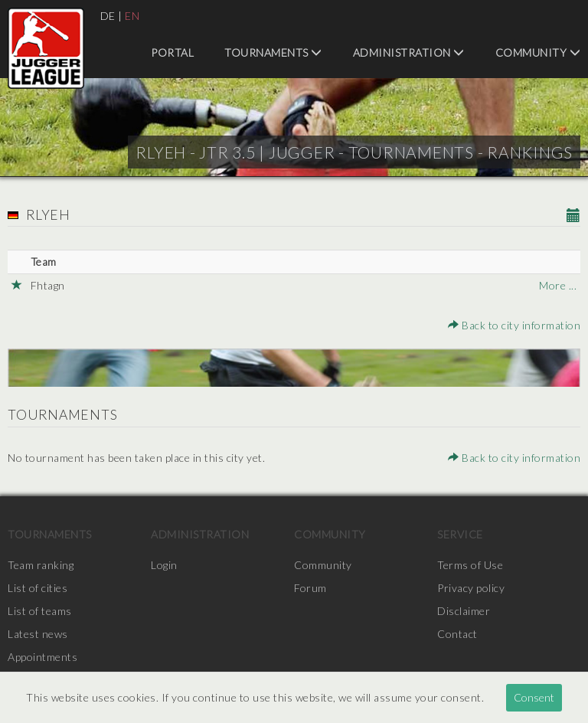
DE (108, 16)
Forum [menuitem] (310, 588)
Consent (534, 697)
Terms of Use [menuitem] (470, 565)
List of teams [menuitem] (40, 611)
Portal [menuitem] (172, 52)
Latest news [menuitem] (38, 634)
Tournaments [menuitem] (273, 52)
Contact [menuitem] (457, 634)
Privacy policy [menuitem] (471, 588)
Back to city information (514, 325)
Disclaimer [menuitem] (464, 611)
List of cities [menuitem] (38, 588)
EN (132, 16)
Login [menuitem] (164, 565)
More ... (558, 285)
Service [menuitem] (460, 534)
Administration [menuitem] (409, 52)
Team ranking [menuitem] (41, 565)
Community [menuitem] (538, 52)
